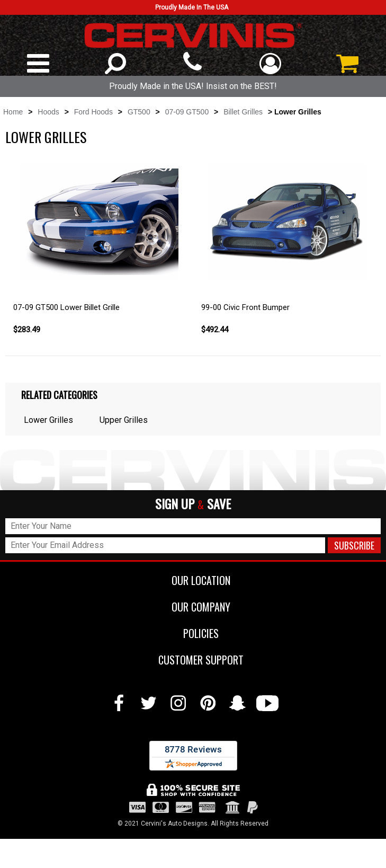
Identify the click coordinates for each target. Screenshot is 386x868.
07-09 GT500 (187, 112)
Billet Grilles (243, 112)
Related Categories (59, 395)
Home (13, 112)
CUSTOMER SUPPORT (193, 660)
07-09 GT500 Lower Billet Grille (66, 307)
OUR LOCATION (193, 580)
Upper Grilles (124, 420)
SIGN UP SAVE (193, 504)
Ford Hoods (93, 112)
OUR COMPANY (193, 607)
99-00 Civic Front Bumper (245, 307)
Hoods (48, 112)
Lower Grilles (48, 420)
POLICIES (193, 633)
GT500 (139, 112)
